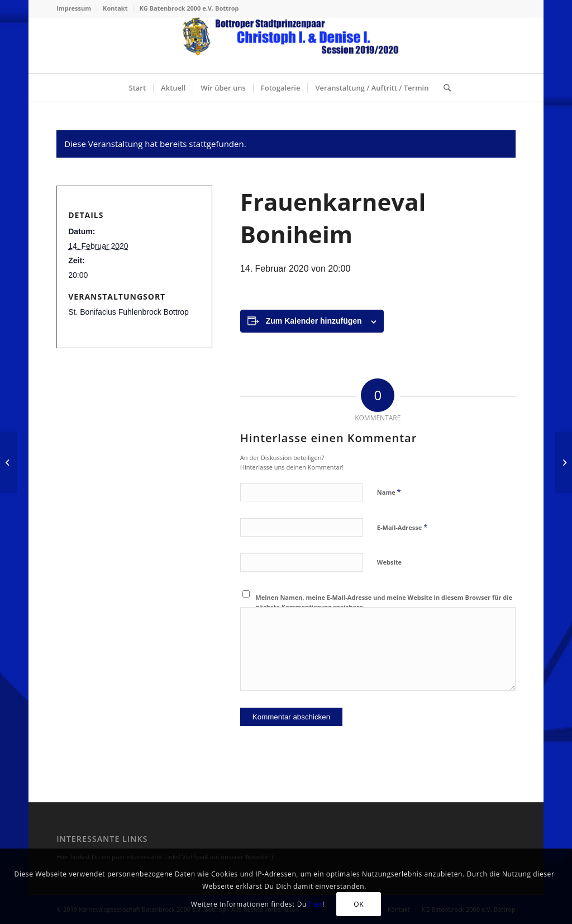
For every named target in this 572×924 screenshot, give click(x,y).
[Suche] (444, 88)
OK (359, 904)
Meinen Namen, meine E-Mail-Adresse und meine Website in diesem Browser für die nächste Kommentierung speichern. (384, 602)
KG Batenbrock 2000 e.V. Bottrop (189, 8)
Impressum (74, 8)
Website (389, 562)
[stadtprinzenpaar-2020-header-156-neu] (286, 45)
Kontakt (115, 8)
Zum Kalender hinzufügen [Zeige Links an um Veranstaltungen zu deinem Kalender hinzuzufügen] (314, 321)
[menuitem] (77, 8)
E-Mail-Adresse (402, 527)
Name (389, 492)
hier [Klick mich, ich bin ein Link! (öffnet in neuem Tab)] (316, 904)
